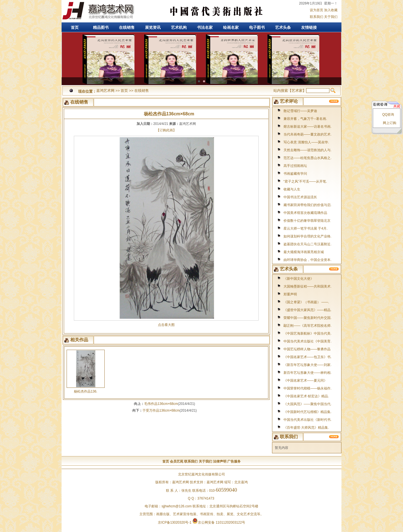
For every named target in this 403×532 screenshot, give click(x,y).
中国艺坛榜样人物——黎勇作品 (307, 349)
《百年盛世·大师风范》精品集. (306, 428)
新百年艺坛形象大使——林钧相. (307, 373)
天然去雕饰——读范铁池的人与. (307, 150)
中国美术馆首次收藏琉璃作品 (305, 213)
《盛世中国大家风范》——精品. (307, 310)
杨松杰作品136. (85, 391)
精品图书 (101, 27)
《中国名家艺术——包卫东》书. (307, 357)
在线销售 (127, 27)
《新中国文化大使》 (299, 279)
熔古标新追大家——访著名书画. (307, 127)
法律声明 (220, 461)
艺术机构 (179, 27)
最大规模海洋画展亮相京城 (304, 252)
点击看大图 (166, 323)
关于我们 (331, 17)
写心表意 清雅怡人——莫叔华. (306, 142)
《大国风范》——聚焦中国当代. (307, 404)
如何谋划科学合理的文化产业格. (307, 236)
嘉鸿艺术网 (98, 11)
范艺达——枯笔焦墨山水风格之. (307, 158)
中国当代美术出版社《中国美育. (307, 341)
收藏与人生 (292, 189)
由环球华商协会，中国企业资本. (307, 260)
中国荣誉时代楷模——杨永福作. (307, 388)
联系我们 (317, 17)
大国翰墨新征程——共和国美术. (307, 286)
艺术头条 (283, 27)
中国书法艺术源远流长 (300, 197)
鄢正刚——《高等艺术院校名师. (307, 326)
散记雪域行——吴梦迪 (300, 111)
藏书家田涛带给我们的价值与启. (307, 205)
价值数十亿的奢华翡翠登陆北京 (307, 221)
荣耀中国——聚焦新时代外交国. (307, 318)
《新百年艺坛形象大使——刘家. (307, 365)
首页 (75, 27)
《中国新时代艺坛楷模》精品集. (307, 412)
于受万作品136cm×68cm (161, 410)
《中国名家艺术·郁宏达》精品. (306, 396)
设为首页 (317, 10)
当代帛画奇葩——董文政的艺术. (307, 134)
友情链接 (309, 27)
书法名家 (205, 27)
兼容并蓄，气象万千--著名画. (305, 119)
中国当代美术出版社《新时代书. (307, 420)
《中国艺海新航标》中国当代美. (307, 333)
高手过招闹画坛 (295, 166)
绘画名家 (231, 27)
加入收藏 (331, 10)
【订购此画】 (166, 130)
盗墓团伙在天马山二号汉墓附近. (307, 244)
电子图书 (257, 27)
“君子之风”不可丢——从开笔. (305, 181)
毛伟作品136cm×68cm (161, 404)
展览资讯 (153, 27)
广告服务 (234, 461)
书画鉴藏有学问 (295, 174)
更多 (334, 101)
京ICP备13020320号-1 (175, 522)
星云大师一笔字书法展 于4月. (305, 228)
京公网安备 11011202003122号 (219, 522)
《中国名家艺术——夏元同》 (305, 381)
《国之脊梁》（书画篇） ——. (306, 302)
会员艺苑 (177, 461)
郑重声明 (290, 294)
